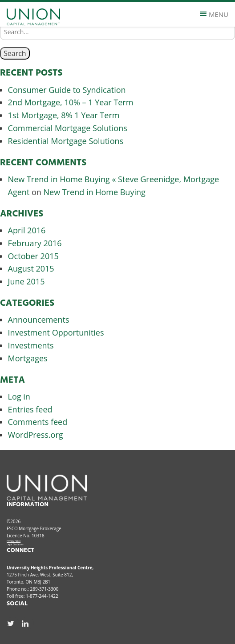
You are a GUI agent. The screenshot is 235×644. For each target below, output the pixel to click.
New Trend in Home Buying (95, 192)
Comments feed (38, 422)
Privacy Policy (14, 541)
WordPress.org (36, 435)
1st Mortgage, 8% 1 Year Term (64, 115)
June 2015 (26, 281)
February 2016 (35, 243)
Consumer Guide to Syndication (67, 90)
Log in (19, 396)
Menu (214, 14)
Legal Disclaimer (15, 544)
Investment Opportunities (56, 332)
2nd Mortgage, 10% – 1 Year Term (71, 102)
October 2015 (33, 256)
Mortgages (28, 358)
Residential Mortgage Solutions (66, 141)
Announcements (39, 320)
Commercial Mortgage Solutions (68, 128)
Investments (31, 345)
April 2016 (27, 230)
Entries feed (30, 409)
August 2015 (31, 268)
